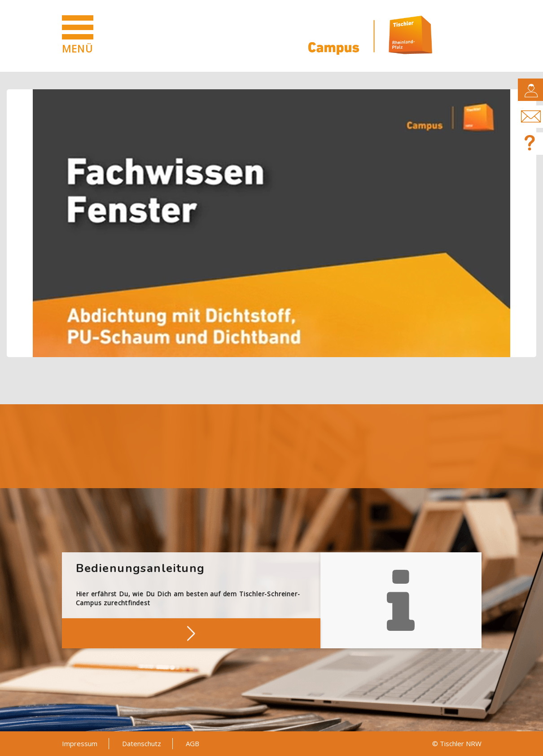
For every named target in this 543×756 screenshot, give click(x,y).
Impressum (80, 743)
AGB (193, 743)
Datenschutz (142, 743)
